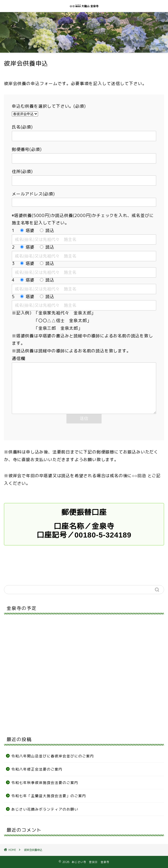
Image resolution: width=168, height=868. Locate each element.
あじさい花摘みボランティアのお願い (45, 809)
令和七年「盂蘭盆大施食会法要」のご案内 (49, 796)
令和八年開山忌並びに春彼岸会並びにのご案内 (53, 756)
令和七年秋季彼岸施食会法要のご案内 (47, 783)
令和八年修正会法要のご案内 (37, 769)
